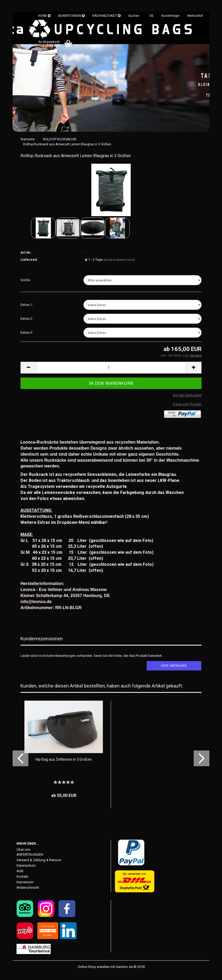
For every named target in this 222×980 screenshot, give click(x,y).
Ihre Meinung (174, 672)
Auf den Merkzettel (187, 401)
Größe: (26, 286)
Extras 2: (27, 325)
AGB (20, 877)
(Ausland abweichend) (119, 266)
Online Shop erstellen (94, 973)
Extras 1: (27, 311)
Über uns (23, 856)
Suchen (134, 16)
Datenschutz (26, 872)
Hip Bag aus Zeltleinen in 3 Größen (64, 766)
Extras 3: (27, 339)
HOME (44, 16)
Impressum (25, 888)
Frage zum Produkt (187, 410)
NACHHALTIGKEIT (106, 16)
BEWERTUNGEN (71, 16)
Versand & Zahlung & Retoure (39, 866)
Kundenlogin (170, 16)
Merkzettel (195, 16)
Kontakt (22, 883)
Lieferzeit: (29, 266)
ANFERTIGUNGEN (30, 861)
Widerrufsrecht (28, 894)
